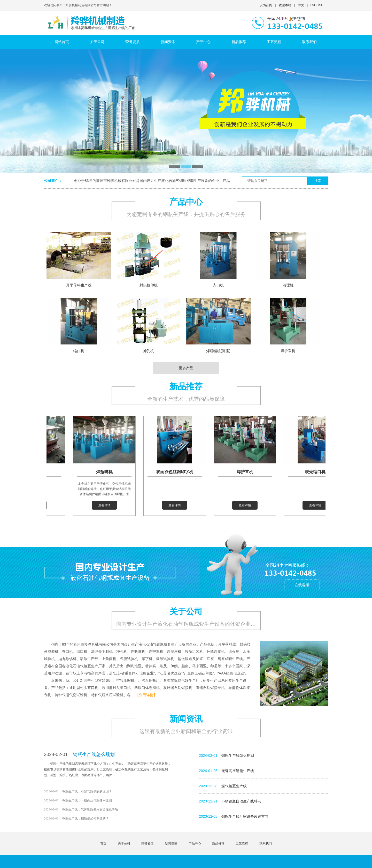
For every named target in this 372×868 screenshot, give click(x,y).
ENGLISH (317, 5)
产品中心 (195, 843)
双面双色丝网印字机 (177, 472)
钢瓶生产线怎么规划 (94, 754)
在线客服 (302, 585)
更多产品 (186, 368)
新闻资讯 (171, 843)
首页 (103, 843)
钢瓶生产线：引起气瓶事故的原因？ (87, 791)
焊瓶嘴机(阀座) (218, 351)
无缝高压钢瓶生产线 (238, 771)
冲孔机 (149, 351)
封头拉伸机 (149, 285)
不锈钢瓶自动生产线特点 (241, 801)
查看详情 (107, 505)
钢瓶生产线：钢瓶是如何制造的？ (86, 818)
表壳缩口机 (317, 472)
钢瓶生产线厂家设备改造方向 (245, 816)
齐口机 (218, 285)
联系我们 (266, 843)
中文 (301, 5)
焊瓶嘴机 (107, 472)
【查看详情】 (146, 695)
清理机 (288, 285)
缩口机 (79, 351)
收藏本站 (285, 5)
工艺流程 (242, 843)
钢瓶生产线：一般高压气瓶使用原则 (87, 800)
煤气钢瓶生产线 (234, 786)
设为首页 (266, 5)
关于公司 (124, 843)
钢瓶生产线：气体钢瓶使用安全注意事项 (90, 809)
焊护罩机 (288, 351)
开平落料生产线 (79, 285)
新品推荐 (218, 843)
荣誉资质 (148, 843)
